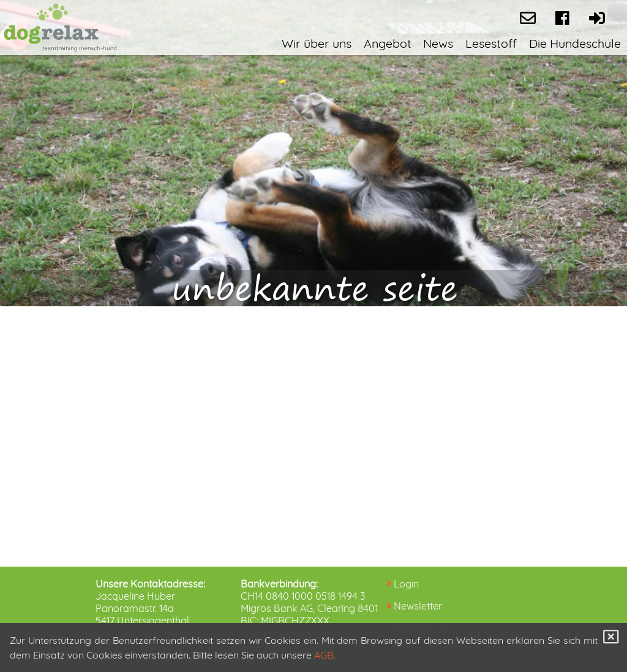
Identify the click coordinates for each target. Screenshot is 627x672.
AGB (324, 655)
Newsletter (418, 606)
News (438, 43)
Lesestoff (491, 43)
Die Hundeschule (575, 43)
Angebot (388, 43)
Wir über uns (317, 43)
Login (406, 584)
